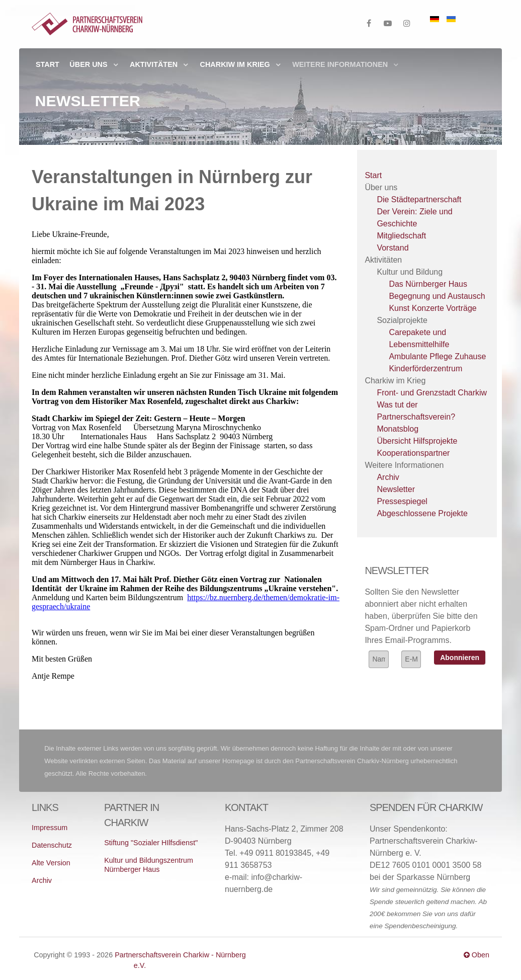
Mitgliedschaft (401, 236)
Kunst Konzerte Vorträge (432, 308)
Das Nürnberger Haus (428, 284)
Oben (476, 955)
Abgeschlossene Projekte (422, 513)
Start (373, 175)
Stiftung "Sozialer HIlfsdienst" (151, 843)
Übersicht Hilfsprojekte (417, 441)
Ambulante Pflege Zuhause (437, 356)
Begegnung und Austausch (437, 296)
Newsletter (396, 489)
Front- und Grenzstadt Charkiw (432, 393)
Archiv (388, 477)
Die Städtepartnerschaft (419, 199)
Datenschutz (52, 845)
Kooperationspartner (413, 453)
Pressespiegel (402, 501)
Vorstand (393, 248)
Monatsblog (398, 429)
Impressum (50, 828)
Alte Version (51, 863)
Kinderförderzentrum (425, 369)
